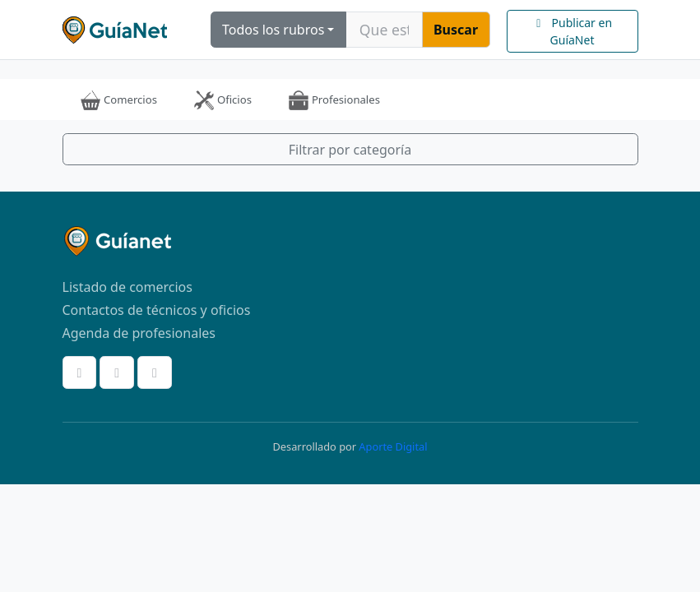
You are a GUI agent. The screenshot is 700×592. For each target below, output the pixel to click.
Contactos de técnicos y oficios (157, 310)
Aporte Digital (393, 446)
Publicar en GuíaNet (572, 31)
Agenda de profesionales (139, 333)
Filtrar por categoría (350, 150)
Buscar (456, 30)
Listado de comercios (127, 287)
